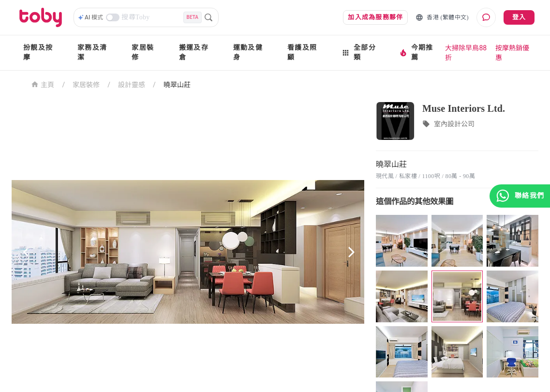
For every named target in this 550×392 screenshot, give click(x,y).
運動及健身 (248, 53)
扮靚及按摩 (38, 53)
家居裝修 (143, 53)
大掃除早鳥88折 (466, 53)
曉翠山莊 (177, 85)
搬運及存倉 (194, 53)
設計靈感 (132, 85)
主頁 (43, 84)
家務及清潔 (92, 53)
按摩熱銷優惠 (512, 53)
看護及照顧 (302, 53)
